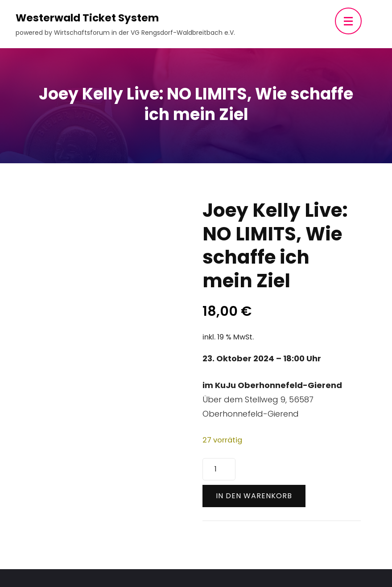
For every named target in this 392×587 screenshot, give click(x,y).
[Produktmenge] (219, 469)
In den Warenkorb (254, 496)
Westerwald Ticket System (87, 18)
